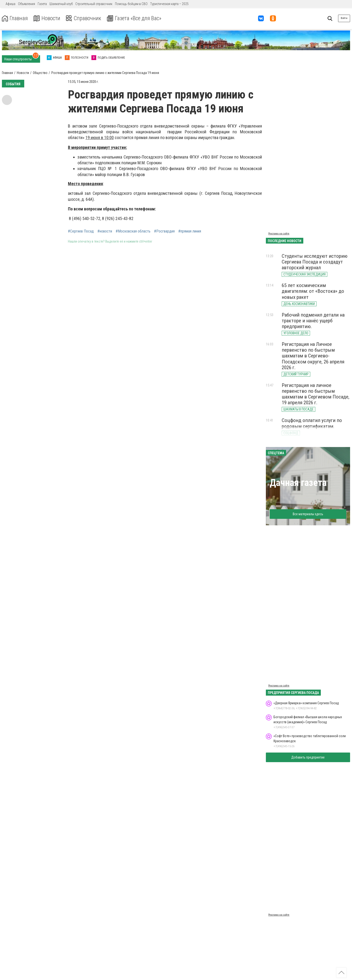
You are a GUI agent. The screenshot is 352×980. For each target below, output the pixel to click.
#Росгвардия (164, 231)
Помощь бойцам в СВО (131, 4)
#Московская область (133, 231)
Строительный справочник (94, 4)
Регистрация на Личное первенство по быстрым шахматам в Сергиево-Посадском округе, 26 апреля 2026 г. (313, 356)
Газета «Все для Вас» (137, 18)
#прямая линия (190, 231)
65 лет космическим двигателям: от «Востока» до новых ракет (313, 291)
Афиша (10, 4)
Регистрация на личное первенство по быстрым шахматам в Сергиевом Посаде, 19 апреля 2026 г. (316, 394)
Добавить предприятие (308, 757)
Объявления (27, 4)
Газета (42, 4)
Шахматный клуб (61, 4)
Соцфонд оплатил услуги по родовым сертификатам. (312, 423)
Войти (344, 18)
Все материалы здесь (308, 514)
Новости (48, 18)
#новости (105, 231)
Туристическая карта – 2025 (169, 4)
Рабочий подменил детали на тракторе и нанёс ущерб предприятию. (313, 321)
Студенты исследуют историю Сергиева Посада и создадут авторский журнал (315, 262)
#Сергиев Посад (81, 231)
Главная (15, 18)
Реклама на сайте (279, 234)
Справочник (85, 18)
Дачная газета (298, 483)
